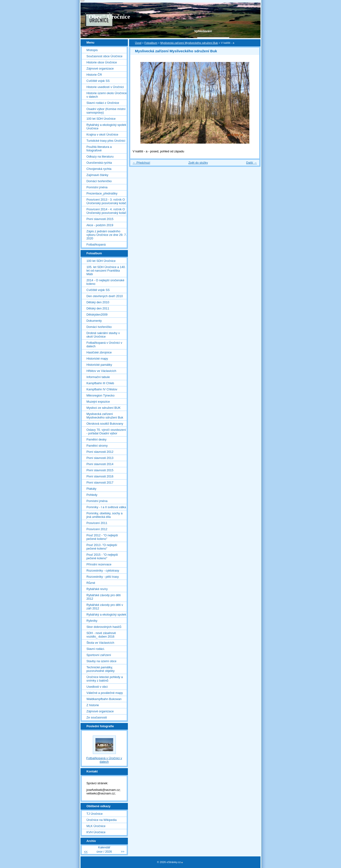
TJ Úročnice (94, 814)
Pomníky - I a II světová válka (106, 507)
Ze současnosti (97, 717)
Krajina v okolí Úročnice (102, 134)
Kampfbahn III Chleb (100, 383)
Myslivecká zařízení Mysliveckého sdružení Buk (189, 43)
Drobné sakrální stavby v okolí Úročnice (103, 335)
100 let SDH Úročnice (101, 119)
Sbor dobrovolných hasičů (104, 627)
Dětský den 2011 (98, 308)
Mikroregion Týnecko (101, 395)
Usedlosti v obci (97, 687)
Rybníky (92, 621)
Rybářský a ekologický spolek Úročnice (106, 127)
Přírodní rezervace (99, 564)
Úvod (138, 43)
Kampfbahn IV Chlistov (102, 389)
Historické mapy (97, 359)
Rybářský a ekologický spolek (106, 615)
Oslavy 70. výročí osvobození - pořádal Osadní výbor (106, 432)
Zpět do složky (198, 163)
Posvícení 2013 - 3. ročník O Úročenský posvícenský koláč (106, 201)
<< (86, 852)
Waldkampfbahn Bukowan (104, 699)
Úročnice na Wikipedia (101, 820)
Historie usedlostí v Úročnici (105, 87)
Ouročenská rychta (99, 163)
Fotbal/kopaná (96, 245)
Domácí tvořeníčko (99, 181)
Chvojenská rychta (99, 169)
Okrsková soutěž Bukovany (105, 424)
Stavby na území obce (101, 661)
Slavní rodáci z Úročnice (103, 103)
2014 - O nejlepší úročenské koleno (105, 282)
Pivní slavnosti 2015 (100, 219)
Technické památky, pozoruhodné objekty (101, 669)
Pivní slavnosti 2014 (100, 464)
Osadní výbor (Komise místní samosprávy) (106, 111)
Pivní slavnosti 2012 (100, 452)
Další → (251, 163)
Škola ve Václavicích (100, 643)
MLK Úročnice (96, 826)
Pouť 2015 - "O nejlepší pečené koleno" (102, 556)
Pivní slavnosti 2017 (100, 482)
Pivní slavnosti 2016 (100, 476)
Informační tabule (98, 377)
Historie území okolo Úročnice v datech (107, 95)
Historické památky (99, 365)
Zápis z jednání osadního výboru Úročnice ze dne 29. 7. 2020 (107, 235)
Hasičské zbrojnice (99, 352)
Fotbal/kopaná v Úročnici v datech (104, 344)
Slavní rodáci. (96, 649)
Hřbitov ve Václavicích (101, 371)
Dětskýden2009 (97, 315)
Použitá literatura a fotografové (99, 149)
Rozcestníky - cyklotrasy (103, 571)
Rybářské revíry (97, 589)
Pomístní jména (97, 187)
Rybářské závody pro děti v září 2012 (105, 607)
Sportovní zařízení (99, 655)
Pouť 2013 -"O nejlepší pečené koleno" (102, 547)
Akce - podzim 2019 (100, 225)
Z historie (93, 705)
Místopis (92, 50)
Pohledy (92, 495)
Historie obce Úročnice (102, 62)
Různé (91, 583)
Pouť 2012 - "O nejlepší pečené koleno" (102, 537)
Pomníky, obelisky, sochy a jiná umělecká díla (104, 515)
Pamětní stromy (97, 446)
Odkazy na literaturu (100, 156)
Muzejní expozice (98, 402)
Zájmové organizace (100, 68)
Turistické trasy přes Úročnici (106, 141)
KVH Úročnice (96, 832)
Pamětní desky (96, 439)
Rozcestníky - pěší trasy (103, 577)
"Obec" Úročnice (108, 17)
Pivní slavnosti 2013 (100, 458)
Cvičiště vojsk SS (98, 81)
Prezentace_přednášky (102, 193)
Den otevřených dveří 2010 (105, 296)
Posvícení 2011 (97, 523)
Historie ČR (94, 75)
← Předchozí (141, 163)
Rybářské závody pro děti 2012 (103, 597)
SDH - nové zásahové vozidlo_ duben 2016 (101, 635)
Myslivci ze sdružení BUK (103, 408)
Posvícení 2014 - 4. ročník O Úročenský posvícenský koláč (106, 211)
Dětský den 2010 (98, 302)
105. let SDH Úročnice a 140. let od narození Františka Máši (106, 271)
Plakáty (91, 489)
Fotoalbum (151, 43)
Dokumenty (94, 321)
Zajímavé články (97, 175)
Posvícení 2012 (97, 529)
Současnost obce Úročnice (104, 56)
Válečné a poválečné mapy (105, 693)
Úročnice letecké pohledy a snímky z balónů (105, 679)
